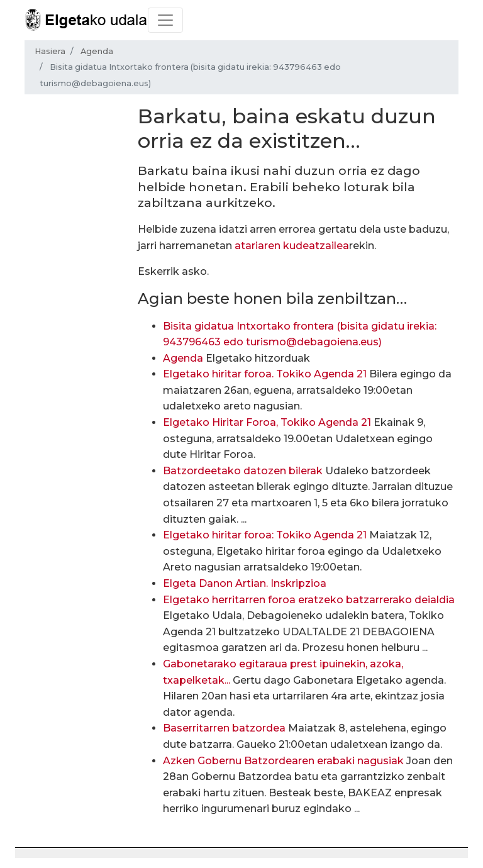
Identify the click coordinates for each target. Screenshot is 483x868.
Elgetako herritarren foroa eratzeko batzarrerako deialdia (309, 600)
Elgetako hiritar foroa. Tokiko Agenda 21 (265, 374)
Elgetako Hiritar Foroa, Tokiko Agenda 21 (267, 422)
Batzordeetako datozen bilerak (243, 471)
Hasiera (50, 51)
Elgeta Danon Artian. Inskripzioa (245, 583)
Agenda (97, 51)
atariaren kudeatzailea (292, 246)
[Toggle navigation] (165, 20)
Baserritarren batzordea (224, 728)
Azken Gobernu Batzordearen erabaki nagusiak (283, 761)
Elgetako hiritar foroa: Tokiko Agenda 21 (265, 535)
